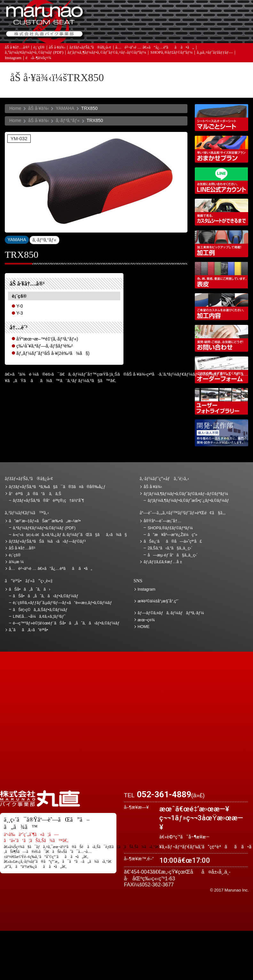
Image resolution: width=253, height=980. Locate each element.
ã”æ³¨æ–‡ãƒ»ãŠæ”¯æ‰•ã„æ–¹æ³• (119, 14)
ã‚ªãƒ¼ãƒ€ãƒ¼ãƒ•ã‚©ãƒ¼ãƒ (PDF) (34, 54)
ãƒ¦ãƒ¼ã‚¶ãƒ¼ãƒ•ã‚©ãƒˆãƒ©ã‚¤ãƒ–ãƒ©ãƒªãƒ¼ (107, 54)
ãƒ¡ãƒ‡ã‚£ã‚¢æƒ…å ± (156, 34)
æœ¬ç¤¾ (146, 620)
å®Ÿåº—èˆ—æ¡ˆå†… (193, 34)
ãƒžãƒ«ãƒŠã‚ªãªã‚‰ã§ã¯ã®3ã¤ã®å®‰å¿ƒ (57, 487)
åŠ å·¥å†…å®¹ (17, 49)
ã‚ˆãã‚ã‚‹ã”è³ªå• (119, 34)
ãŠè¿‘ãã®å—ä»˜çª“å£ (230, 14)
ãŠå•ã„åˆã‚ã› (230, 34)
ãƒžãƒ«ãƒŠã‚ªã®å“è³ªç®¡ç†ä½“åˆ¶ (48, 501)
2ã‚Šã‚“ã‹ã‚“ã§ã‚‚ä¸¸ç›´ (170, 548)
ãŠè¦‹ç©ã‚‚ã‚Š (156, 14)
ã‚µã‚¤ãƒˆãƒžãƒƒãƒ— (215, 54)
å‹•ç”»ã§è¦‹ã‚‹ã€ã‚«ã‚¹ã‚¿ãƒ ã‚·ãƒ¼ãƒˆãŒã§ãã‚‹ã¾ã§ (221, 212)
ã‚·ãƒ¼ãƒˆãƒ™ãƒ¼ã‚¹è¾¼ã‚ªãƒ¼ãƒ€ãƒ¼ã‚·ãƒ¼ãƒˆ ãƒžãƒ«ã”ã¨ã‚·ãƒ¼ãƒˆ (221, 118)
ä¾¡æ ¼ (193, 14)
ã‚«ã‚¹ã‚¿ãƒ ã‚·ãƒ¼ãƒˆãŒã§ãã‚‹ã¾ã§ (70, 535)
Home (15, 108)
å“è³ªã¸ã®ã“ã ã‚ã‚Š (35, 494)
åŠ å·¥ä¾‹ (57, 49)
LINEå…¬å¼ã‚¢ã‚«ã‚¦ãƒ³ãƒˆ (221, 181)
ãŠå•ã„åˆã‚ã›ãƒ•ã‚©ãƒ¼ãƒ (46, 596)
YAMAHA (65, 108)
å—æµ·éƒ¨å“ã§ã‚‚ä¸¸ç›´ (173, 555)
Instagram (13, 60)
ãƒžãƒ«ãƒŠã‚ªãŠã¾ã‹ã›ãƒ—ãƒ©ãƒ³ (221, 149)
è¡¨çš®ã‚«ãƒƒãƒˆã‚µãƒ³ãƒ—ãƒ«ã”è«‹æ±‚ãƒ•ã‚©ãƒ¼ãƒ (63, 603)
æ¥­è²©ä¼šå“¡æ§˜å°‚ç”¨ (158, 601)
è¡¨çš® (39, 49)
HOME (144, 627)
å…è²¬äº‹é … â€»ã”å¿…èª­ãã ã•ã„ (155, 49)
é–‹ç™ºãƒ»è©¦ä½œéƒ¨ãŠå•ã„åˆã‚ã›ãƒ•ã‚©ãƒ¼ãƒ (221, 433)
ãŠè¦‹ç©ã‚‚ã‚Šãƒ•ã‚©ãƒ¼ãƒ (41, 610)
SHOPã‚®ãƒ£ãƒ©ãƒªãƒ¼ (171, 54)
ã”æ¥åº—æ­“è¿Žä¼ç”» (172, 535)
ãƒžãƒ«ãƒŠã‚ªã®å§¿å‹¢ (90, 49)
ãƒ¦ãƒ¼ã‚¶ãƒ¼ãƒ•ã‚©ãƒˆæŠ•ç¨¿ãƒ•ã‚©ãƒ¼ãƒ (189, 501)
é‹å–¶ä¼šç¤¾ (39, 60)
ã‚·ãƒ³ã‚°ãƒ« (68, 120)
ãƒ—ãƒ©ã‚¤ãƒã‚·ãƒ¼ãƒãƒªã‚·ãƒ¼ (171, 613)
